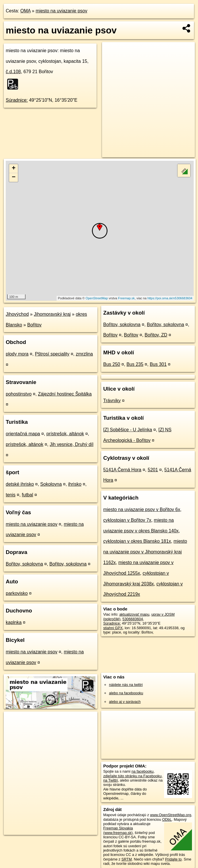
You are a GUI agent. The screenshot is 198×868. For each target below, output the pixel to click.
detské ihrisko (20, 484)
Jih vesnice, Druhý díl (72, 444)
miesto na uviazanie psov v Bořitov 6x (142, 509)
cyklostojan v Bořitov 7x (127, 520)
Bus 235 (135, 364)
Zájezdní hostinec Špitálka (65, 394)
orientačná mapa (23, 434)
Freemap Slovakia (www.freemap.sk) (118, 830)
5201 (153, 470)
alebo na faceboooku (126, 693)
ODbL (167, 819)
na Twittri (110, 780)
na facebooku (142, 771)
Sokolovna (51, 484)
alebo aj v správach (125, 702)
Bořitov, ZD (156, 335)
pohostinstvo (19, 394)
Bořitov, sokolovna (24, 564)
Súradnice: (17, 100)
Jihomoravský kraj (52, 314)
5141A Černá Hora (122, 470)
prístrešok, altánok (65, 434)
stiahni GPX (113, 628)
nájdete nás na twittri (126, 685)
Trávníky (112, 401)
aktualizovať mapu (134, 614)
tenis (11, 495)
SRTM (127, 859)
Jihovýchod (17, 314)
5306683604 (133, 619)
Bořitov (34, 325)
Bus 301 (158, 364)
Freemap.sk (126, 298)
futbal (27, 495)
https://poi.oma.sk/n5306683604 (170, 298)
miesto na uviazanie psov (61, 11)
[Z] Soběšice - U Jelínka (128, 430)
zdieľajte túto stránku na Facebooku (132, 776)
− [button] (14, 177)
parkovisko (17, 593)
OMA (26, 11)
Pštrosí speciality (52, 354)
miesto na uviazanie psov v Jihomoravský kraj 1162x (145, 552)
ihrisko (75, 484)
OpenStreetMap (97, 298)
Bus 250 (112, 364)
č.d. (13, 72)
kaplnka (14, 622)
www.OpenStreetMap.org (171, 815)
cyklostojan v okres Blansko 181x (137, 541)
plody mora (17, 354)
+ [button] (14, 169)
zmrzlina (84, 354)
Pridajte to (174, 859)
